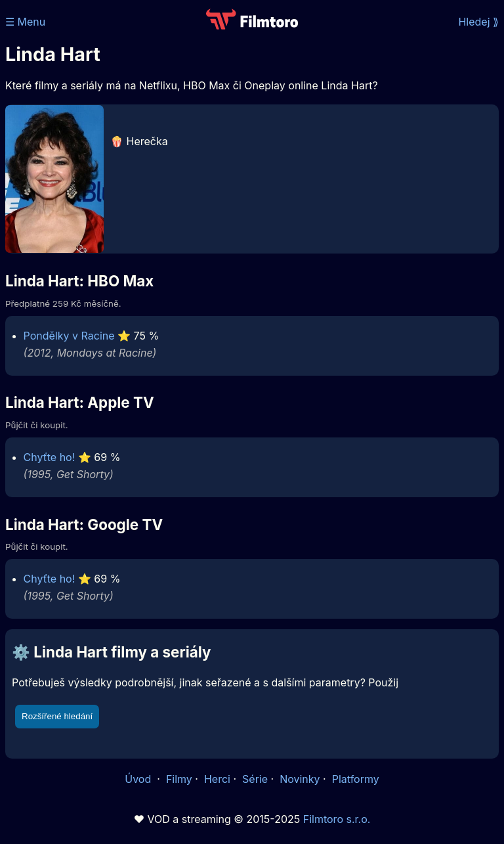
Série (255, 779)
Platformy (356, 779)
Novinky (300, 779)
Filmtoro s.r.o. (337, 819)
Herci (217, 779)
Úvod (139, 779)
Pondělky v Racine (69, 336)
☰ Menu (25, 22)
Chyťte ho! (50, 457)
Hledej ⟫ (478, 22)
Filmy (179, 779)
